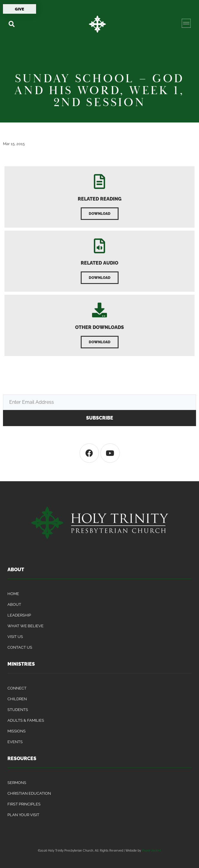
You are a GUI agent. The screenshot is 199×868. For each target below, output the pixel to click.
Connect (17, 688)
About (14, 604)
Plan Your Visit (23, 815)
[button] (11, 24)
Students (18, 710)
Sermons (17, 783)
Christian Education (29, 793)
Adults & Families (26, 720)
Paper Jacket (152, 850)
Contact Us (20, 647)
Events (15, 742)
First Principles (24, 804)
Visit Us (15, 637)
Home (13, 594)
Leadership (19, 615)
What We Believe (25, 626)
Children (17, 699)
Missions (17, 731)
